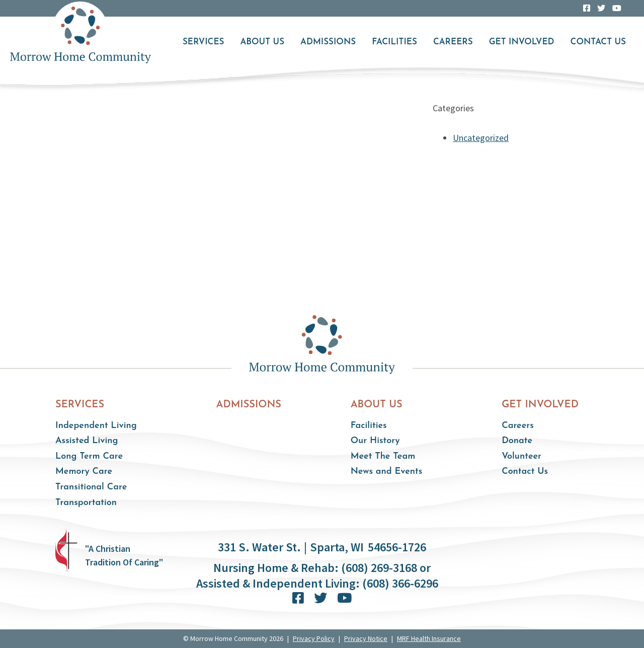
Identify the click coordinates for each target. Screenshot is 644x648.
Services (204, 42)
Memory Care (84, 472)
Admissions (328, 42)
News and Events (387, 472)
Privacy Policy (314, 638)
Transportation (86, 503)
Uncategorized (481, 138)
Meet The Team (383, 456)
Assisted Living (87, 441)
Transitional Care (91, 487)
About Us (262, 42)
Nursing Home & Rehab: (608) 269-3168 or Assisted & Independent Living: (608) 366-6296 (317, 575)
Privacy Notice (366, 638)
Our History (375, 441)
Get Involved (522, 42)
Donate (517, 441)
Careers (453, 42)
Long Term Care (89, 456)
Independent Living (96, 426)
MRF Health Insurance (429, 638)
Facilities (394, 42)
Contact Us (598, 42)
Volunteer (521, 456)
